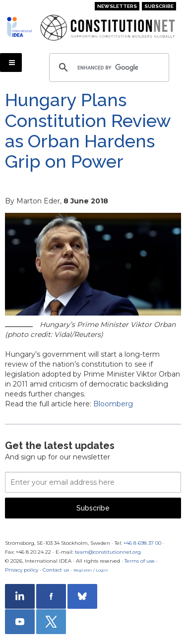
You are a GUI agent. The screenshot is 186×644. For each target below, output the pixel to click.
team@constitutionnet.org (108, 552)
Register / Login (91, 570)
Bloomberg (113, 404)
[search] (108, 67)
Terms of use (140, 561)
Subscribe (159, 6)
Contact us (56, 570)
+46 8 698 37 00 (142, 543)
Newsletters (117, 6)
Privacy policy (22, 570)
